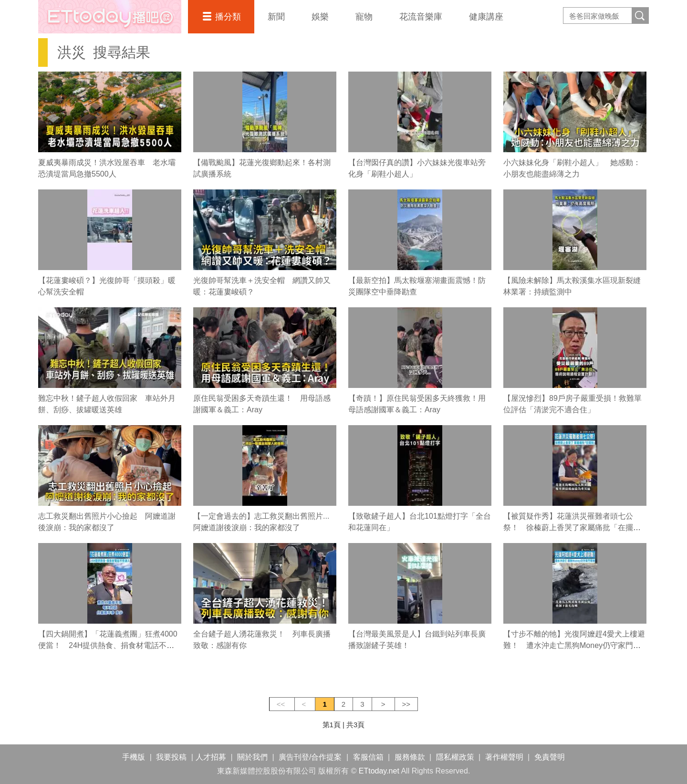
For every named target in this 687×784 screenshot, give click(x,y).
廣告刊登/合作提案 (310, 757)
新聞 (276, 17)
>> (406, 704)
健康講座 (486, 17)
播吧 (110, 17)
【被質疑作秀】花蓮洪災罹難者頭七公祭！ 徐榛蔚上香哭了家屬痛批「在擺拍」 (568, 528)
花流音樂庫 (421, 17)
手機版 (134, 757)
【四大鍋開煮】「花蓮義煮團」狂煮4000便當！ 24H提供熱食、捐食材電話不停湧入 (108, 645)
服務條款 (410, 757)
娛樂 (320, 17)
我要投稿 (171, 757)
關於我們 (252, 757)
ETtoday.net (379, 771)
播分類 (228, 17)
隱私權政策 (455, 757)
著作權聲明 (504, 757)
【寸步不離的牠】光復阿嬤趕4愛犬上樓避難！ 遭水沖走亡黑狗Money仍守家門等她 (574, 645)
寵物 (364, 17)
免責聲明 (550, 757)
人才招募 (211, 757)
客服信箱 (368, 757)
